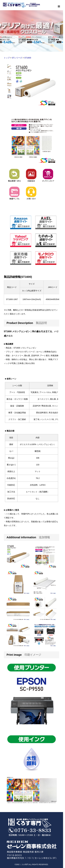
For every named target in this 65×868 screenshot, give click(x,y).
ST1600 (28, 58)
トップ (7, 58)
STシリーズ (17, 58)
